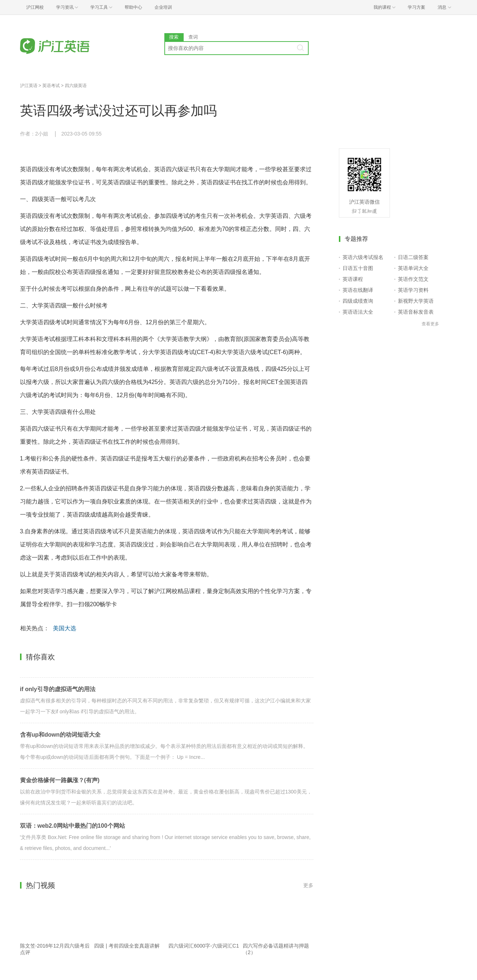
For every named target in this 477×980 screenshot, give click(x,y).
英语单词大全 (413, 268)
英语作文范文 (413, 279)
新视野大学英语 (416, 301)
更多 (308, 885)
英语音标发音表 (416, 312)
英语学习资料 (413, 290)
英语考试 (51, 86)
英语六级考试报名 (363, 257)
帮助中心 (133, 7)
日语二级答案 (413, 257)
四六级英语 (76, 86)
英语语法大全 (358, 312)
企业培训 (163, 7)
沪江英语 (29, 86)
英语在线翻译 (358, 290)
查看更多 (430, 324)
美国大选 (64, 628)
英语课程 (353, 279)
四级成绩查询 (358, 301)
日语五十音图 (358, 268)
